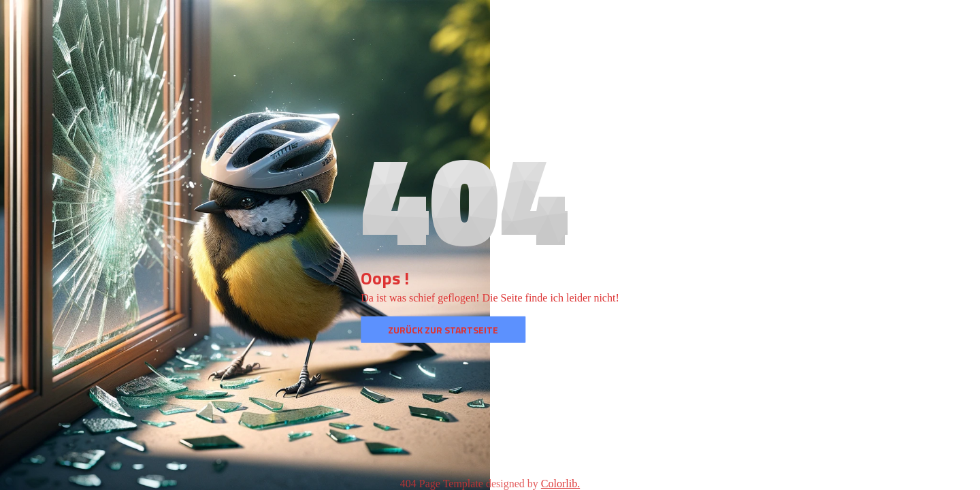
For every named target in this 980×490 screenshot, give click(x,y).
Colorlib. (560, 484)
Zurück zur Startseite (443, 330)
